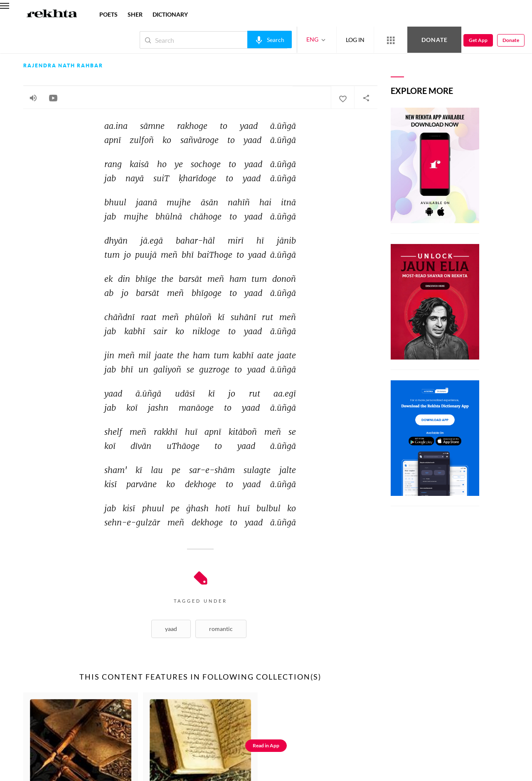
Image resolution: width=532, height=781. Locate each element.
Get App (478, 40)
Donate (435, 40)
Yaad (171, 629)
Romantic (221, 629)
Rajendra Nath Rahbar (63, 66)
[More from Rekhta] (391, 40)
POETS (108, 14)
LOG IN (355, 40)
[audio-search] (270, 39)
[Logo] (52, 15)
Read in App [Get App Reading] (266, 745)
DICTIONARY (170, 14)
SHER (135, 14)
